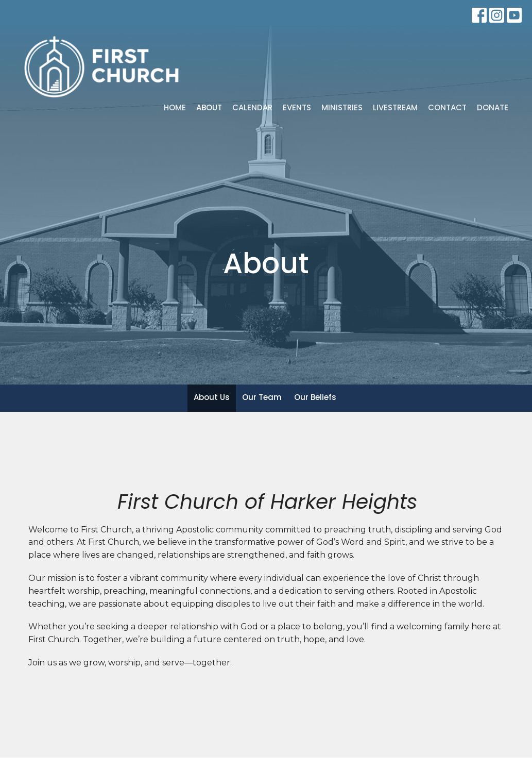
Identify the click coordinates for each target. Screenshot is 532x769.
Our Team (262, 397)
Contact (447, 107)
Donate (493, 107)
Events (297, 107)
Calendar (252, 107)
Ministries (342, 107)
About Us (212, 397)
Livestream (395, 107)
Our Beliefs (315, 397)
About (209, 107)
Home (175, 107)
